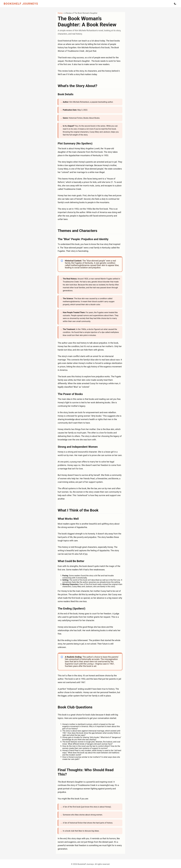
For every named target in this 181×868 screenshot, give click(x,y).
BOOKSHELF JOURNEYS (21, 4)
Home (60, 13)
